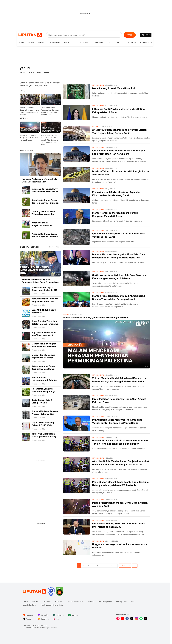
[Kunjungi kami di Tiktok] (146, 618)
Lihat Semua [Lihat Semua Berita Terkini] (54, 247)
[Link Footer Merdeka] (43, 615)
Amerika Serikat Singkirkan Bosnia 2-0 (42, 224)
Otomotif (99, 43)
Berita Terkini (29, 247)
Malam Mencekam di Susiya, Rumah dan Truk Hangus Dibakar (29, 137)
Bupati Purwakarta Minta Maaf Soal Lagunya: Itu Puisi (44, 335)
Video (46, 72)
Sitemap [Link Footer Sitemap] (91, 602)
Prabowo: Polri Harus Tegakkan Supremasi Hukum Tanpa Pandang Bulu (40, 281)
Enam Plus (54, 43)
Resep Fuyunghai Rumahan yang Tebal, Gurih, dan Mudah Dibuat (45, 301)
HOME (21, 43)
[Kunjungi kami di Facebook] (127, 618)
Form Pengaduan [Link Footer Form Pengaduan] (105, 602)
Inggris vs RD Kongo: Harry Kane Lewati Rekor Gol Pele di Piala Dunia (45, 192)
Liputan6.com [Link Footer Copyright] (42, 625)
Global (66, 314)
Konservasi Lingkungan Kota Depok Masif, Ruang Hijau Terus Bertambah (44, 437)
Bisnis (42, 43)
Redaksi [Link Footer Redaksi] (35, 602)
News (31, 43)
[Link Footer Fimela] (28, 619)
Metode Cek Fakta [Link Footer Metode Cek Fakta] (30, 605)
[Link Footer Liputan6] (34, 591)
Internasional (98, 85)
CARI (130, 35)
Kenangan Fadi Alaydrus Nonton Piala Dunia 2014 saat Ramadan (39, 180)
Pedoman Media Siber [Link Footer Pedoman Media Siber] (75, 602)
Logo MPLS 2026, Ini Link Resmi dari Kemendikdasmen (44, 313)
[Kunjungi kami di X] (132, 618)
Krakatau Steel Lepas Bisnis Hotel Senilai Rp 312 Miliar (44, 290)
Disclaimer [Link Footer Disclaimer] (47, 602)
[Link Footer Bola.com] (59, 615)
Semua (23, 72)
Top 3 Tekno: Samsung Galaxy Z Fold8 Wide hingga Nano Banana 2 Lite (45, 425)
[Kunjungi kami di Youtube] (123, 618)
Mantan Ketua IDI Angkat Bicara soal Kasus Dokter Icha (44, 346)
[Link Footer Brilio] (59, 619)
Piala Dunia (27, 150)
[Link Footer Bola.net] (74, 615)
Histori (95, 127)
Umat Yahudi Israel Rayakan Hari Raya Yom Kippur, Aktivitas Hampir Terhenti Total (50, 111)
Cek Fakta (131, 43)
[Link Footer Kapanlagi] (43, 619)
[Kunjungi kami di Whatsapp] (141, 618)
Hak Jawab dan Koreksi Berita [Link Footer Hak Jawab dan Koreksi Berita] (52, 605)
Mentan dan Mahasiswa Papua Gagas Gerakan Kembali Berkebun (43, 358)
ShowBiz (85, 43)
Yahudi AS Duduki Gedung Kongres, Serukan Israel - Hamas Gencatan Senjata (30, 111)
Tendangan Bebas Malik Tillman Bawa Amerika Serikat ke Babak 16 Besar (44, 214)
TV (75, 43)
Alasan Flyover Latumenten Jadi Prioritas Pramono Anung (44, 380)
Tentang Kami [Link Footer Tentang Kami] (121, 602)
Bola (67, 43)
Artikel (31, 72)
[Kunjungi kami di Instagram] (136, 618)
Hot (119, 43)
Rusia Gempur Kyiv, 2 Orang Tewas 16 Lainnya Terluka (42, 403)
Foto (111, 43)
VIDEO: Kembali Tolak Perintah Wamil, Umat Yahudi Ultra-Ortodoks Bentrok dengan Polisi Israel (49, 140)
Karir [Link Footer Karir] (133, 602)
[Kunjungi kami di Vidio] (118, 618)
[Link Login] (146, 35)
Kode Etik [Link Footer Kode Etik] (59, 602)
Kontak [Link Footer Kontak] (25, 602)
